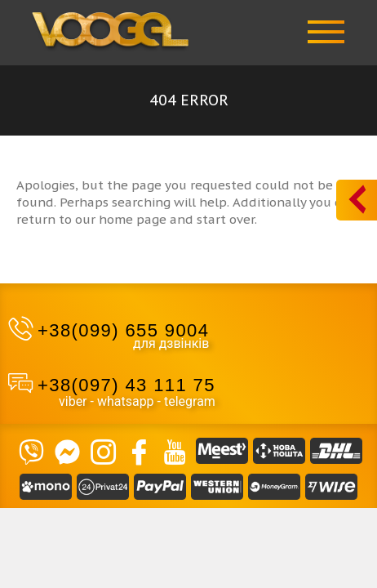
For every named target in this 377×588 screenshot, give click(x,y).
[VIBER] (31, 450)
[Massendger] (67, 450)
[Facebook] (139, 450)
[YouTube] (175, 450)
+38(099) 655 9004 (123, 330)
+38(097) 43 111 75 (126, 385)
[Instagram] (103, 450)
